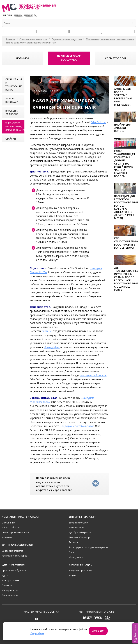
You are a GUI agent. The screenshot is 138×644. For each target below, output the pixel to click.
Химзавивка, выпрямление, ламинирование (110, 39)
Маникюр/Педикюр (79, 537)
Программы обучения (14, 570)
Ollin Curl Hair (99, 122)
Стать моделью (10, 595)
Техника (73, 542)
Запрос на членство (12, 551)
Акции (72, 575)
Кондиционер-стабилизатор (77, 426)
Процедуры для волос (12, 112)
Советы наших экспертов (33, 39)
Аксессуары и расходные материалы (89, 547)
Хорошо (98, 631)
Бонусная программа (81, 570)
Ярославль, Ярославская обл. (25, 15)
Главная (11, 39)
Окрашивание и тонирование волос (14, 85)
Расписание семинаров (14, 556)
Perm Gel (47, 331)
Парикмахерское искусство (67, 39)
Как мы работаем (11, 528)
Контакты (7, 537)
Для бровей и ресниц (81, 532)
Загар (72, 552)
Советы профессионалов (15, 532)
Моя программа (10, 580)
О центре (7, 585)
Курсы (5, 575)
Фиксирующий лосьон (93, 375)
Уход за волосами (12, 100)
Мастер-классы (10, 590)
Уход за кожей (77, 528)
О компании (8, 522)
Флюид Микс (52, 347)
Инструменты (76, 557)
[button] (135, 633)
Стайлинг (11, 139)
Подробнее (37, 633)
